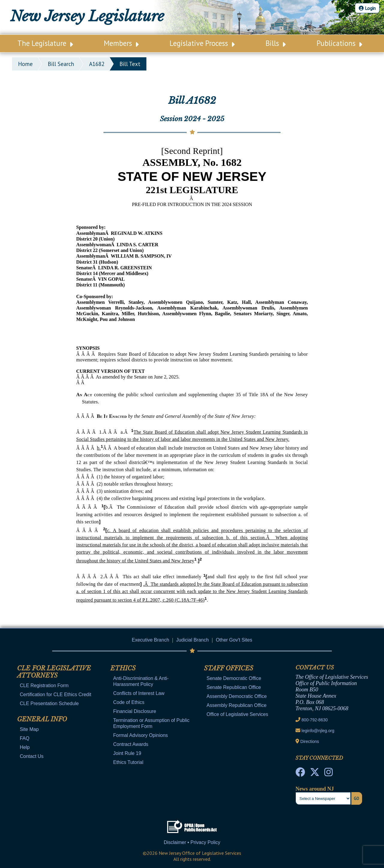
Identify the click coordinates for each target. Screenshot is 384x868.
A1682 (97, 64)
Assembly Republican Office (237, 705)
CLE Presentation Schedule (49, 703)
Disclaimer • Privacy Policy (192, 842)
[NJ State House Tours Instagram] (328, 774)
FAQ (25, 738)
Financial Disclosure (135, 711)
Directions (310, 741)
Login (367, 8)
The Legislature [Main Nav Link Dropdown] (45, 43)
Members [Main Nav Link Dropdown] (121, 43)
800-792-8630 (315, 720)
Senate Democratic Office (234, 678)
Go (356, 798)
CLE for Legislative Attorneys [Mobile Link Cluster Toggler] (54, 672)
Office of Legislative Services (237, 714)
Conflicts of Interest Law (139, 693)
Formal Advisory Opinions (140, 735)
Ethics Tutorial (128, 762)
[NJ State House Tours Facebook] (300, 774)
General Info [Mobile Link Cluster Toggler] (42, 719)
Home (25, 64)
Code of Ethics (129, 702)
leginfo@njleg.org (318, 731)
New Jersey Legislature (87, 16)
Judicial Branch (192, 640)
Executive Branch (150, 640)
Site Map (29, 729)
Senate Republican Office (234, 687)
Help (25, 747)
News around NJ (315, 789)
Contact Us (32, 756)
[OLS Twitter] (315, 774)
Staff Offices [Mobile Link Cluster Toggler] (229, 668)
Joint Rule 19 (127, 753)
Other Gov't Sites (234, 640)
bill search (61, 64)
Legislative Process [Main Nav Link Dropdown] (202, 43)
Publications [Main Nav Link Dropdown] (339, 43)
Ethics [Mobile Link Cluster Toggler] (123, 668)
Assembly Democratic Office (237, 696)
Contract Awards (131, 744)
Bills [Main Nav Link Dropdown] (276, 43)
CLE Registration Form (44, 685)
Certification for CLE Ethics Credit (55, 694)
